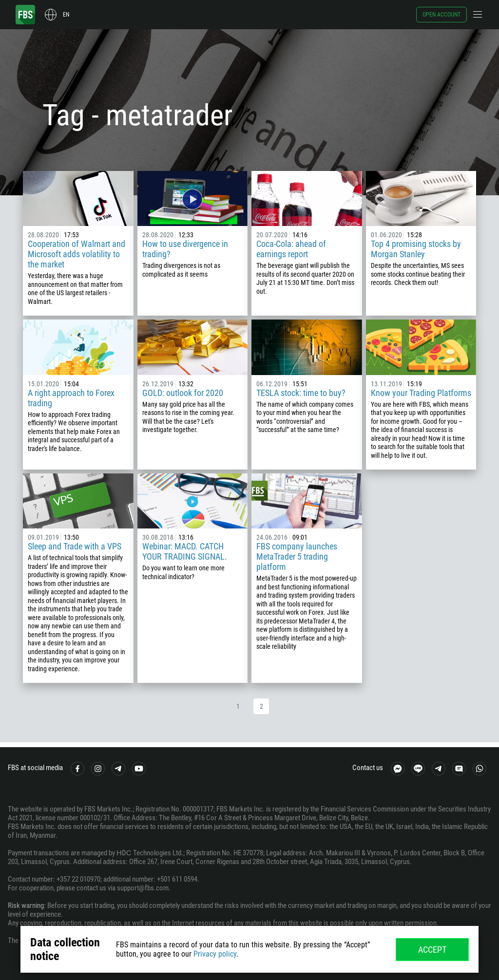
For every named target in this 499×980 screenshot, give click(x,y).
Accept (432, 950)
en (66, 15)
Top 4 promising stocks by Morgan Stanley (416, 249)
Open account (441, 15)
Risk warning (26, 905)
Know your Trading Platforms (421, 393)
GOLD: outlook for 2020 (183, 393)
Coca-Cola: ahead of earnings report (291, 249)
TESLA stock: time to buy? (301, 393)
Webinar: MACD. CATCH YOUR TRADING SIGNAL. (185, 551)
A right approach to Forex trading (71, 398)
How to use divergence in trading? (185, 249)
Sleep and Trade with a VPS (75, 546)
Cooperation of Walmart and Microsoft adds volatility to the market (77, 254)
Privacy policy (215, 954)
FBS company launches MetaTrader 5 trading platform (297, 556)
